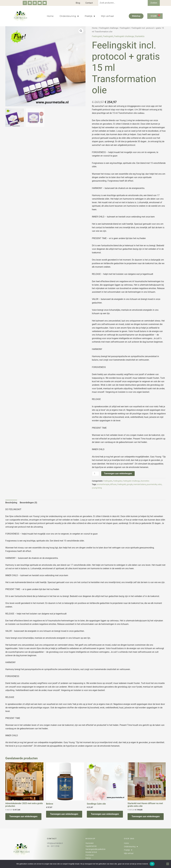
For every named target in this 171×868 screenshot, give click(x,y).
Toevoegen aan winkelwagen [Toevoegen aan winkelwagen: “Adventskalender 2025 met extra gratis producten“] (23, 816)
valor (160, 484)
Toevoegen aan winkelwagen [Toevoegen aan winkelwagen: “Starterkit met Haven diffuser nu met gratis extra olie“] (146, 816)
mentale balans (140, 484)
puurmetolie (152, 484)
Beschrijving (11, 503)
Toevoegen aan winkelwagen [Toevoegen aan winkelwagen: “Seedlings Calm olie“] (105, 814)
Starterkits (140, 36)
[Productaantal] (96, 474)
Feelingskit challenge (109, 28)
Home (50, 16)
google (130, 484)
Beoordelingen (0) (28, 503)
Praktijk (90, 16)
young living (97, 488)
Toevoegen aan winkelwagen (118, 473)
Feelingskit (125, 28)
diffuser (113, 484)
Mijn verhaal (107, 16)
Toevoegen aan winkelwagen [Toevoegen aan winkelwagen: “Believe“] (64, 814)
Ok (152, 864)
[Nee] (168, 864)
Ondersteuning (69, 16)
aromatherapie (103, 484)
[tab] (11, 503)
